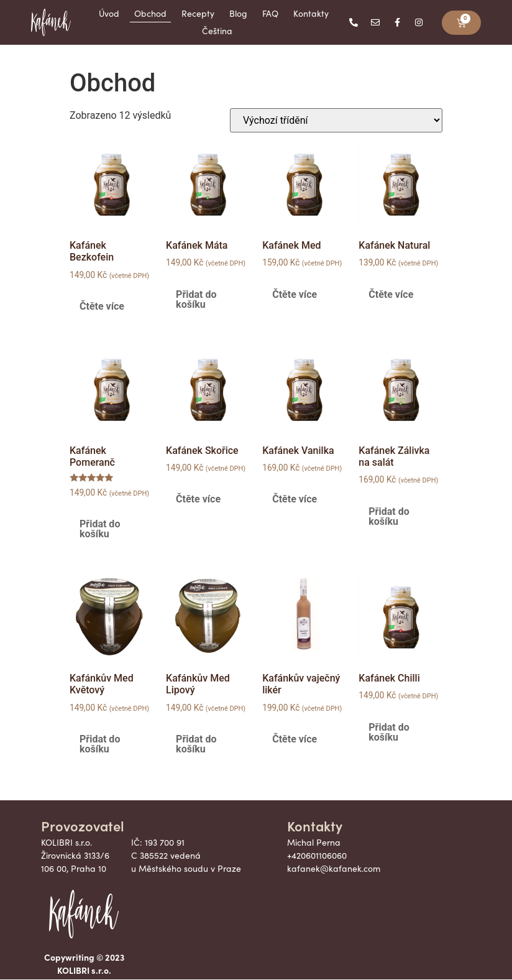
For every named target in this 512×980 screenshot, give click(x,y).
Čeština (217, 31)
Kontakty (311, 13)
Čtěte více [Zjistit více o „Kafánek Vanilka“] (295, 499)
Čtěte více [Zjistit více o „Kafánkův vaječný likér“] (295, 739)
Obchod (150, 13)
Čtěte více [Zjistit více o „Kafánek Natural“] (391, 294)
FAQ (270, 13)
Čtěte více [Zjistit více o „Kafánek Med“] (295, 294)
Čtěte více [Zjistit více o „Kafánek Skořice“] (198, 499)
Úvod (109, 13)
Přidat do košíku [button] (196, 299)
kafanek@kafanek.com (334, 868)
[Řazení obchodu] (336, 120)
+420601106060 (317, 855)
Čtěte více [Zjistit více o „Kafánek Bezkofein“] (102, 306)
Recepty (198, 13)
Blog (238, 13)
